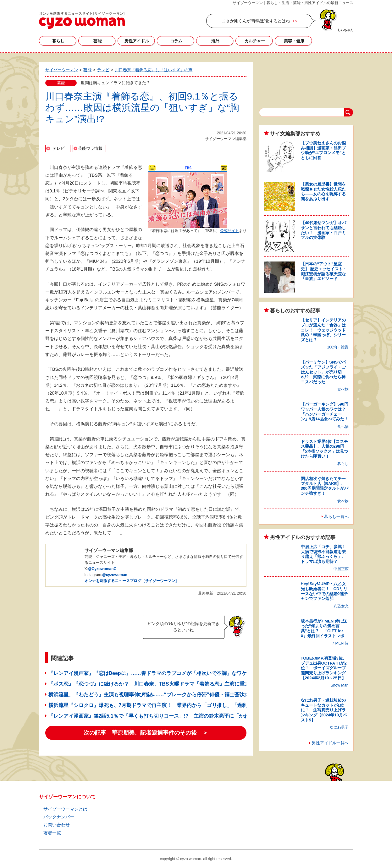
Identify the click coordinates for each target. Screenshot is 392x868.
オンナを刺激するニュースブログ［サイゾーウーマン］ (132, 581)
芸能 (97, 41)
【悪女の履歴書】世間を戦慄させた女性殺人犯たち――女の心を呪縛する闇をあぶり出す (323, 191)
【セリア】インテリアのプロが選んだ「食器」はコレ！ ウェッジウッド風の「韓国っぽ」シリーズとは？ (323, 330)
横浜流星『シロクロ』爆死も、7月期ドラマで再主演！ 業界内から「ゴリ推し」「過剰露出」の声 (160, 705)
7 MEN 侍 (340, 643)
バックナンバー (59, 817)
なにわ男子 (339, 727)
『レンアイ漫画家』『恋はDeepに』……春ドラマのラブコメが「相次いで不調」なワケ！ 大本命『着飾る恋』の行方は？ (188, 673)
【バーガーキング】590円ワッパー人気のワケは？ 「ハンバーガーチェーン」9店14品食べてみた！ (325, 412)
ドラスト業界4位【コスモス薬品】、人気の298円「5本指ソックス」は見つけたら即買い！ (324, 449)
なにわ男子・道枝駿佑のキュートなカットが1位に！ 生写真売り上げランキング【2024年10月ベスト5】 (324, 710)
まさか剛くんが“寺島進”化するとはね (256, 21)
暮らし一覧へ (336, 517)
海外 (215, 41)
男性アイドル (137, 41)
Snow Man (340, 685)
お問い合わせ (57, 825)
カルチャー (255, 41)
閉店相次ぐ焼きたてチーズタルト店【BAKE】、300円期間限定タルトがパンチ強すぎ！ (325, 486)
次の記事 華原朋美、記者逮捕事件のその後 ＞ (146, 733)
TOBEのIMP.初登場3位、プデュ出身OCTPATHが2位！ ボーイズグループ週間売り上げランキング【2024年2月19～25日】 (324, 668)
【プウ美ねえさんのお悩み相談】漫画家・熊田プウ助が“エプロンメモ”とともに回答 (323, 150)
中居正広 (341, 569)
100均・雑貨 (338, 347)
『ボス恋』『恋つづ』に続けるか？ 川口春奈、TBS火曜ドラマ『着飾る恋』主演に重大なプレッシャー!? (169, 684)
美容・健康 (294, 41)
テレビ (59, 148)
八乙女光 (341, 606)
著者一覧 (52, 833)
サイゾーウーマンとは (65, 809)
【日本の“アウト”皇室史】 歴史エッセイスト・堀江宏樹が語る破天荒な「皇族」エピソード (324, 271)
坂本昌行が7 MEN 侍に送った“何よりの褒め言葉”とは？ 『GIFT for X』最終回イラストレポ (324, 628)
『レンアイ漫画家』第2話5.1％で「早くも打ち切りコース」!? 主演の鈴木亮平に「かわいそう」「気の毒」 (171, 716)
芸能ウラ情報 (90, 148)
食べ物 (343, 389)
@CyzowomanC (102, 569)
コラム (176, 41)
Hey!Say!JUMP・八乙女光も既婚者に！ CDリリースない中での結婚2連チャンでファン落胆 (324, 591)
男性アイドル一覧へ (330, 743)
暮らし (58, 41)
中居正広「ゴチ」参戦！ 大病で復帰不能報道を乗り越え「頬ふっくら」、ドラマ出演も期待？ (325, 554)
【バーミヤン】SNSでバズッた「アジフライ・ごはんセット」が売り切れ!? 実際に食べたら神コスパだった (323, 372)
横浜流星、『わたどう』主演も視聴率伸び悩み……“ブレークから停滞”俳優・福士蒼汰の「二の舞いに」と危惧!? (177, 695)
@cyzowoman (115, 575)
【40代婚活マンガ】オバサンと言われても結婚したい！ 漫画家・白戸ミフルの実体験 (323, 230)
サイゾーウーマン (82, 20)
